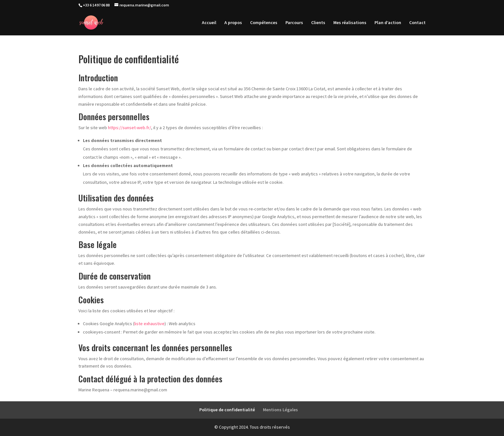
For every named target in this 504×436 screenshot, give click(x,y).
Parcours (294, 23)
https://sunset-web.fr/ (130, 128)
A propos (233, 23)
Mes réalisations (350, 23)
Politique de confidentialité (227, 410)
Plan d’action (388, 23)
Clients (318, 23)
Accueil (209, 23)
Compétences (264, 23)
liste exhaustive (149, 324)
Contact (417, 23)
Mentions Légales (280, 410)
